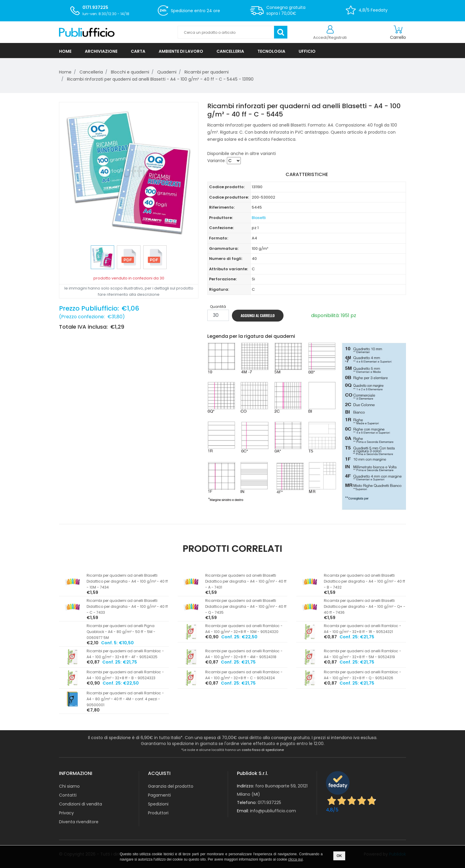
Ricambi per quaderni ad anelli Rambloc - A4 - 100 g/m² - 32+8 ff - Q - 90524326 (363, 675)
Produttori (158, 813)
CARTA (138, 51)
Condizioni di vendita (81, 804)
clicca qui (295, 859)
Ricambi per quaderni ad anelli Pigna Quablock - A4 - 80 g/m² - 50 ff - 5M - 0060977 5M (121, 632)
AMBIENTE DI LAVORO (181, 51)
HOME (65, 51)
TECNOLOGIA (271, 51)
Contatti (68, 795)
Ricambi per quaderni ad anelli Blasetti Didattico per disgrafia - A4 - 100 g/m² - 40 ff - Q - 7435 (246, 606)
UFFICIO (307, 51)
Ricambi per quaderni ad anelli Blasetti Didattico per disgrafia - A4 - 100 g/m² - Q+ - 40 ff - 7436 (365, 606)
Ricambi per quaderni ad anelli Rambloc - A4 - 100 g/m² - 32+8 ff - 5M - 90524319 (363, 654)
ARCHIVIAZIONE (101, 51)
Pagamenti (159, 795)
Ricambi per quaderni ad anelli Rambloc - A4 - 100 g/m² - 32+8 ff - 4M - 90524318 (244, 654)
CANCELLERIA (230, 51)
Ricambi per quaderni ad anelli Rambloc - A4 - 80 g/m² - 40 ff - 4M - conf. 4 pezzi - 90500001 (125, 699)
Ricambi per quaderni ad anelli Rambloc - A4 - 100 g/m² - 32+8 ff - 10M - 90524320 (244, 629)
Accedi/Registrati (330, 37)
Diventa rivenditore (79, 822)
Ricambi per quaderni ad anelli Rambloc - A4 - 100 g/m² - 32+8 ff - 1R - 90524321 (363, 629)
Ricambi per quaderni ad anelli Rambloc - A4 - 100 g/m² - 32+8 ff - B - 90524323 (125, 675)
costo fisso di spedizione (263, 750)
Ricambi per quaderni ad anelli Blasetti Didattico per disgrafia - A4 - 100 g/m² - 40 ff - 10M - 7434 (127, 581)
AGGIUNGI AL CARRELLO (258, 315)
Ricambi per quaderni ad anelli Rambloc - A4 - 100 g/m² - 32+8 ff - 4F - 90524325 (125, 654)
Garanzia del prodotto (171, 786)
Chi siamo (69, 786)
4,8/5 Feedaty (373, 10)
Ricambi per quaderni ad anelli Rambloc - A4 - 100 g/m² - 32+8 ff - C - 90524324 (244, 675)
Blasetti (259, 218)
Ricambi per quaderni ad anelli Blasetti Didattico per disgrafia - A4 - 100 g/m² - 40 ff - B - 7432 (364, 581)
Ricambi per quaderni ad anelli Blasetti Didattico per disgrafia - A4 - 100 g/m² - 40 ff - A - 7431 (246, 581)
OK (339, 856)
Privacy (66, 813)
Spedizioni (158, 804)
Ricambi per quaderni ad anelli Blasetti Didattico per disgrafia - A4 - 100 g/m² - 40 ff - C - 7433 (127, 606)
